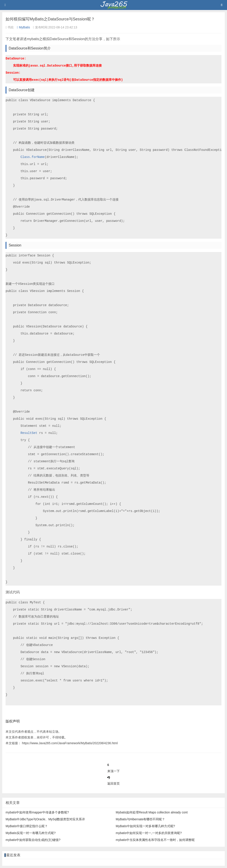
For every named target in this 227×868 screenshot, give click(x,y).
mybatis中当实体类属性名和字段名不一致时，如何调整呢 (155, 840)
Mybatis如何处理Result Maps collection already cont (152, 812)
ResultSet (29, 433)
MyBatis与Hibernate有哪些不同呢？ (140, 819)
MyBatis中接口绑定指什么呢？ (27, 826)
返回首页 (113, 783)
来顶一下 (113, 771)
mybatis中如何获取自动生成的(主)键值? (33, 840)
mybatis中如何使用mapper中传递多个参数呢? (37, 812)
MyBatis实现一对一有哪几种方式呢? (31, 833)
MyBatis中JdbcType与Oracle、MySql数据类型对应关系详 (45, 819)
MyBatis (23, 27)
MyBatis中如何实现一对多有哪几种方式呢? (145, 826)
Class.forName (32, 157)
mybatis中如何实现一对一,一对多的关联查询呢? (149, 833)
